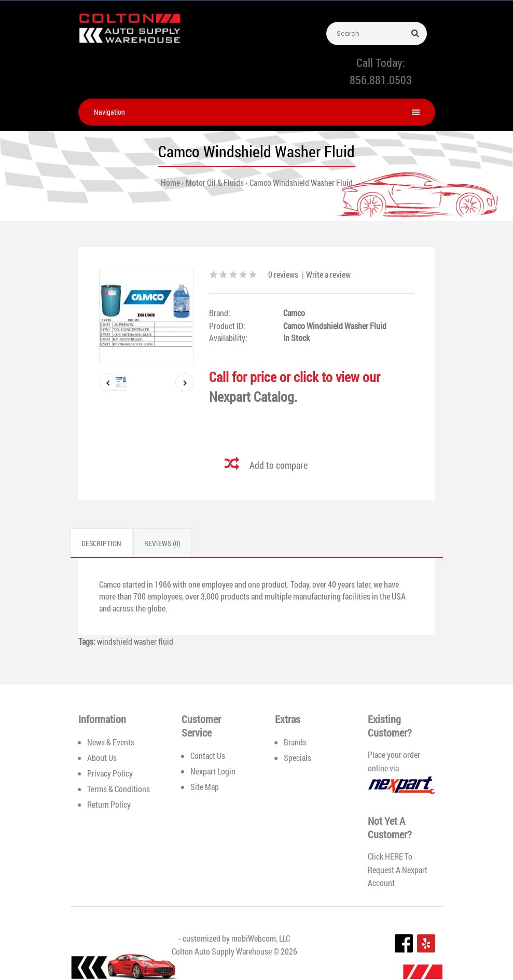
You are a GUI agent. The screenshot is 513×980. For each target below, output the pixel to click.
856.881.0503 (381, 80)
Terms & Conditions (119, 789)
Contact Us (208, 756)
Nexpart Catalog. (253, 397)
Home (170, 182)
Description (101, 543)
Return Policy (109, 804)
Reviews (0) (162, 543)
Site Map (205, 787)
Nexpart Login (213, 771)
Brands (295, 742)
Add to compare (279, 465)
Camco (294, 313)
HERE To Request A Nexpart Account (398, 869)
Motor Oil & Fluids (215, 182)
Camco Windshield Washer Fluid (301, 182)
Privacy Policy (110, 773)
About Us (102, 758)
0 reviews (283, 274)
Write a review (328, 274)
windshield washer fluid (135, 641)
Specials (297, 758)
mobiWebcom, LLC (261, 938)
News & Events (111, 742)
